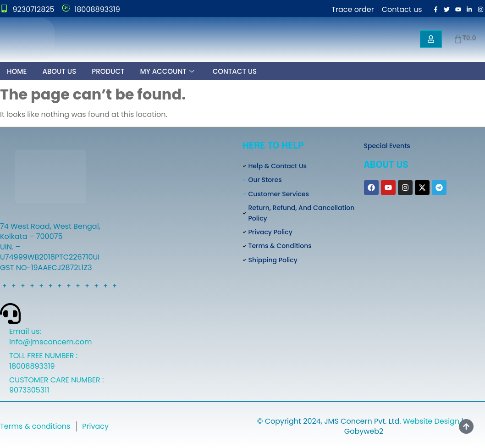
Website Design (431, 421)
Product (108, 71)
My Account (167, 72)
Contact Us (235, 71)
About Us (59, 71)
